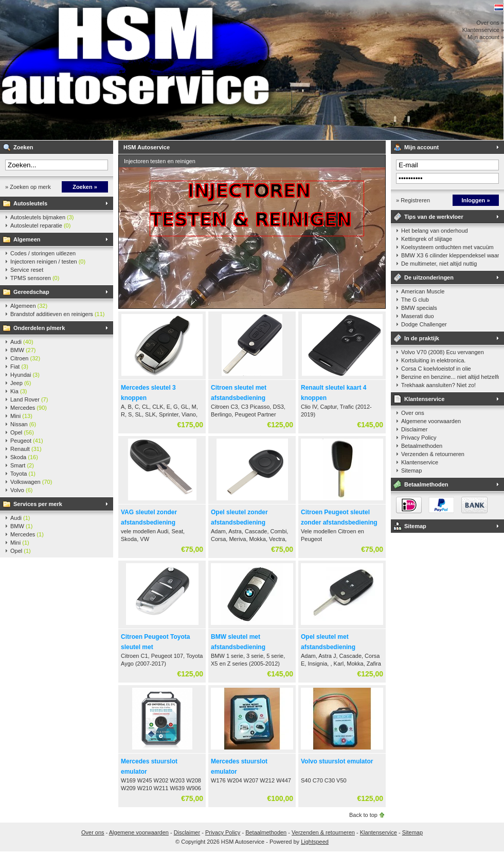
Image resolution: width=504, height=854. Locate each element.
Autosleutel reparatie (40, 225)
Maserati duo (418, 316)
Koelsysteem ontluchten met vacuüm (447, 247)
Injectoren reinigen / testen (48, 262)
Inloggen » (476, 200)
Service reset (27, 270)
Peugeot (27, 441)
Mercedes (29, 408)
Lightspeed (315, 842)
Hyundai (25, 375)
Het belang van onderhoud (435, 231)
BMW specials (419, 308)
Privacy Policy (419, 438)
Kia (19, 391)
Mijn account (421, 147)
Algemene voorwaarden (431, 421)
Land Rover (29, 399)
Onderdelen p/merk (39, 328)
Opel (22, 432)
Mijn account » (486, 37)
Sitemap (411, 470)
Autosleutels (30, 203)
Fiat (19, 367)
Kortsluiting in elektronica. (433, 360)
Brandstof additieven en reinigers (57, 314)
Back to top (363, 815)
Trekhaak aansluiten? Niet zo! (438, 385)
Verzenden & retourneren (433, 454)
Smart (22, 465)
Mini (21, 416)
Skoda (24, 457)
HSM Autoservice (136, 70)
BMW (23, 350)
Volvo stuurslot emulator (337, 761)
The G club (415, 300)
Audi (22, 342)
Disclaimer (414, 429)
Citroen (25, 358)
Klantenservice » (483, 30)
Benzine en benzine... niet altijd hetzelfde (450, 377)
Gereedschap (31, 292)
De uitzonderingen (429, 277)
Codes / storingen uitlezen (43, 253)
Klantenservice (424, 399)
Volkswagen (31, 482)
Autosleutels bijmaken (42, 217)
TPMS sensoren (35, 278)
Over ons (413, 413)
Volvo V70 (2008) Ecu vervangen (443, 352)
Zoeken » (85, 187)
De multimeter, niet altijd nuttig (439, 264)
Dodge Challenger (424, 324)
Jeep (21, 383)
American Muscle (423, 291)
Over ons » (490, 23)
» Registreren (413, 200)
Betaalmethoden (422, 446)
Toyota (23, 474)
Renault (26, 449)
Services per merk (38, 504)
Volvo (21, 490)
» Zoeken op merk (28, 187)
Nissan (23, 424)
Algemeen (27, 239)
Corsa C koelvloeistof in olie (436, 369)
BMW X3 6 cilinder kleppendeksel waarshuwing (450, 255)
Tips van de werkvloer (434, 217)
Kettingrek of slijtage (427, 239)
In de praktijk (422, 338)
